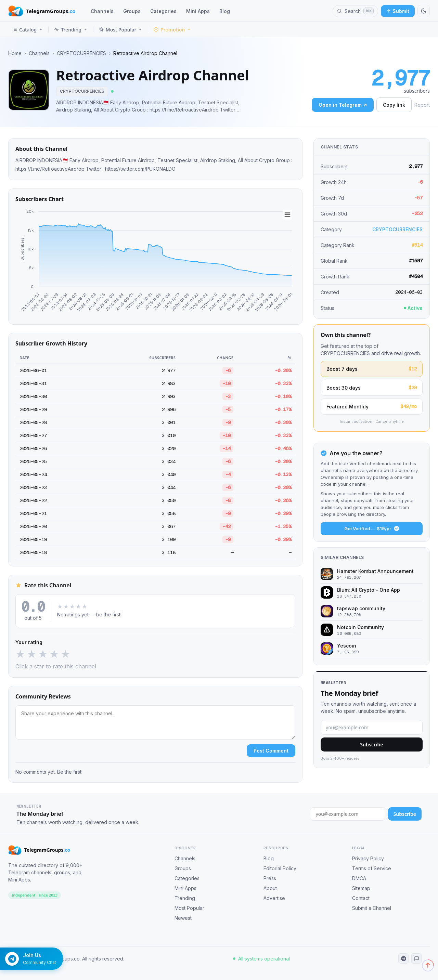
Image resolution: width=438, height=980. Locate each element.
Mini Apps (198, 11)
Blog (225, 11)
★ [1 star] (20, 654)
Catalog (28, 30)
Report (422, 105)
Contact (361, 898)
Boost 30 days (372, 388)
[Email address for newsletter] (348, 814)
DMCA (359, 878)
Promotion (172, 30)
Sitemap (361, 888)
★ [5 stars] (66, 654)
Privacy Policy (368, 858)
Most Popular (121, 30)
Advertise (274, 898)
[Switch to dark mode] (424, 11)
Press (270, 878)
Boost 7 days (372, 369)
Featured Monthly (372, 407)
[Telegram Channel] (403, 958)
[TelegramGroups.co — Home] (42, 11)
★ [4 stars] (54, 654)
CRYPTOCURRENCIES (81, 53)
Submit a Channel (372, 908)
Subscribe (372, 744)
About (270, 888)
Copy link (394, 105)
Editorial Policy (280, 868)
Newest (183, 918)
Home (15, 53)
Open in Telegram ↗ (343, 105)
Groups (132, 11)
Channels (102, 11)
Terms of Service (372, 868)
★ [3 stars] (43, 654)
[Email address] (372, 727)
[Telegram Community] (416, 958)
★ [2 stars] (32, 654)
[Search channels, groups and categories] (355, 11)
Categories (163, 11)
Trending (71, 30)
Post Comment (271, 751)
